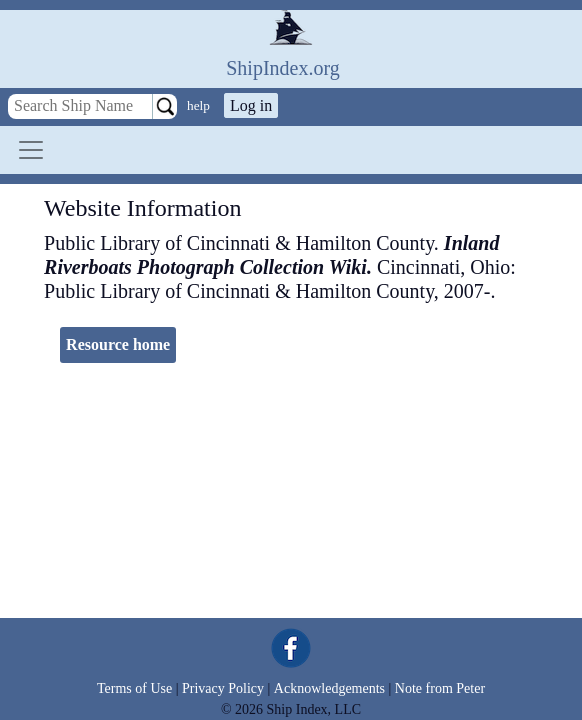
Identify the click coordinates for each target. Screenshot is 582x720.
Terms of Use (134, 688)
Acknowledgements (329, 688)
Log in (251, 105)
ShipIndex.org (283, 68)
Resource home (118, 344)
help (198, 105)
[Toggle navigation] (31, 150)
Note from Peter (440, 688)
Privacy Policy (223, 688)
